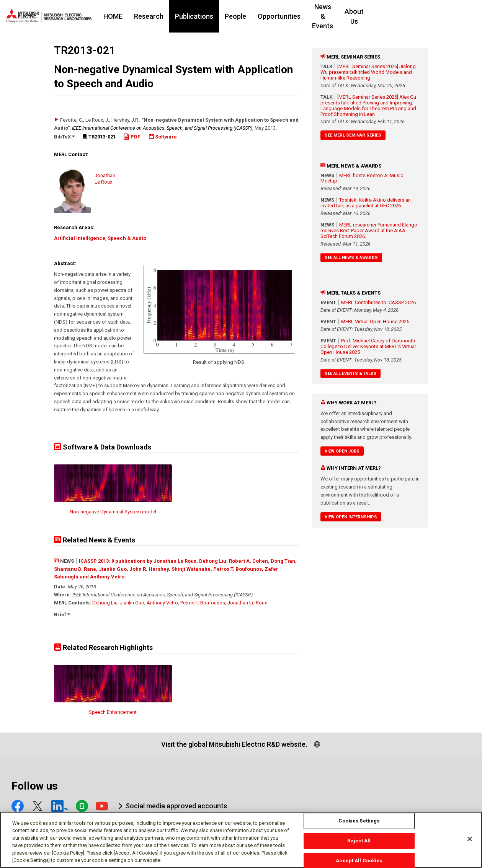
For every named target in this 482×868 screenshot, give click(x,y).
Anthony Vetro (162, 603)
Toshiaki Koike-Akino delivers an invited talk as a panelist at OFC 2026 (366, 203)
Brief (62, 615)
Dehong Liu (105, 603)
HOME (136, 16)
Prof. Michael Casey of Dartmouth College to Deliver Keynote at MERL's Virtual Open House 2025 (368, 346)
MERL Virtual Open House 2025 (375, 322)
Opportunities (302, 16)
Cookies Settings (359, 825)
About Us (407, 16)
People (259, 16)
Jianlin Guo (132, 603)
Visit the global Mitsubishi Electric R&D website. (234, 744)
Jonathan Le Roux (247, 603)
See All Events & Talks (350, 374)
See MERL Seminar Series (353, 135)
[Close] (470, 843)
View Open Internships (351, 517)
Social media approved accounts (176, 806)
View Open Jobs (342, 451)
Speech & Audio (127, 238)
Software (163, 137)
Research (172, 16)
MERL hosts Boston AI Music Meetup (362, 178)
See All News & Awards (351, 258)
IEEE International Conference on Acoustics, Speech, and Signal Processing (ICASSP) (162, 128)
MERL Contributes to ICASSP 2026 (378, 302)
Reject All (359, 844)
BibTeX (64, 137)
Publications (217, 16)
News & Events (358, 16)
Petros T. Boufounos (203, 603)
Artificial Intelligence (80, 238)
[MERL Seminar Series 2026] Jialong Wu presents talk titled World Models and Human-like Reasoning (368, 72)
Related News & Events (95, 540)
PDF (132, 137)
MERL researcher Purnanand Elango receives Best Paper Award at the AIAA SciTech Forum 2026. (369, 230)
